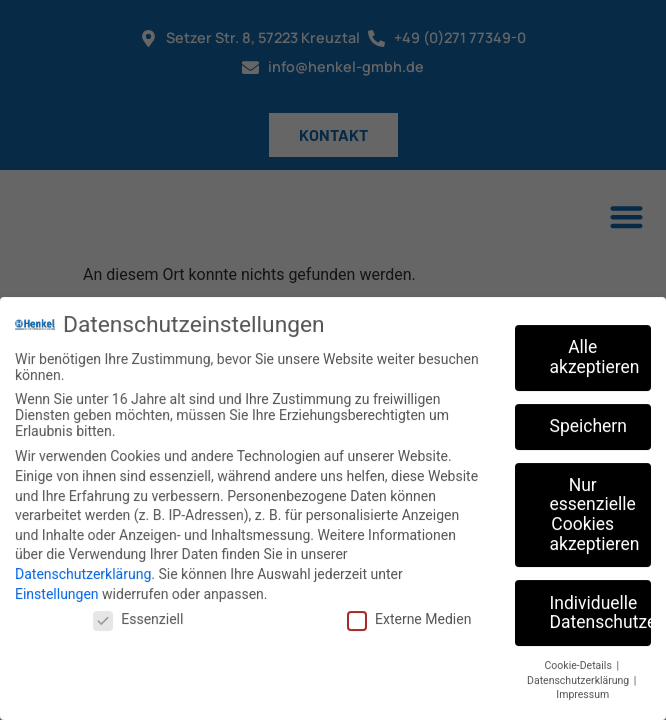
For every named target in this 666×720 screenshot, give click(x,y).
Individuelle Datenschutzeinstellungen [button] (601, 608)
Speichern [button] (588, 421)
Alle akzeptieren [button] (595, 353)
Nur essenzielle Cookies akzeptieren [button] (595, 509)
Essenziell (138, 615)
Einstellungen (57, 589)
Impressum (582, 690)
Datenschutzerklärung (83, 570)
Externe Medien (409, 615)
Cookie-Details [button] (580, 661)
